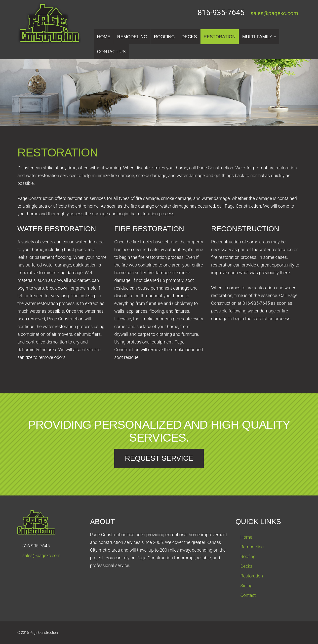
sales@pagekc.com (274, 13)
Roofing (164, 37)
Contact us (111, 52)
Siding (247, 586)
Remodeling (132, 37)
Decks (189, 37)
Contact (248, 595)
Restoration (220, 37)
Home (104, 37)
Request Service (159, 458)
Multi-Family (259, 37)
